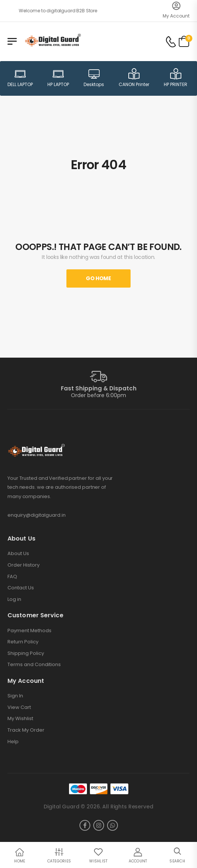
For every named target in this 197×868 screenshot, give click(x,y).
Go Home (98, 278)
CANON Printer (134, 78)
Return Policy (23, 642)
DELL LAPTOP (20, 78)
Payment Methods (29, 631)
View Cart (19, 707)
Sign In (15, 696)
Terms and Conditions (34, 665)
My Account (176, 16)
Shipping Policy (26, 653)
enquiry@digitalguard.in (37, 515)
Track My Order (26, 730)
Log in (14, 599)
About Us (18, 554)
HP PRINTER (176, 78)
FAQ (12, 577)
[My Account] (176, 6)
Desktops (94, 78)
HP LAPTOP (58, 78)
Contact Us (21, 588)
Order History (24, 565)
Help (13, 742)
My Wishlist (20, 719)
